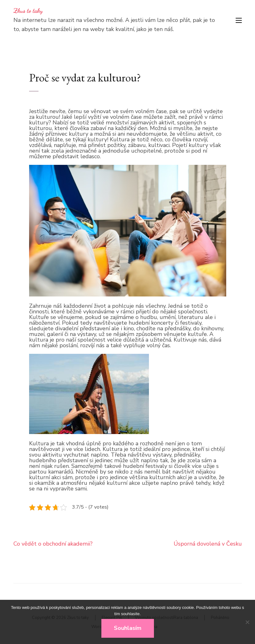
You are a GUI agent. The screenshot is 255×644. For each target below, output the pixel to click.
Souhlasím (128, 628)
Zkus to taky (28, 11)
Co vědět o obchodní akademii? (53, 544)
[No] (247, 622)
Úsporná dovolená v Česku (208, 544)
